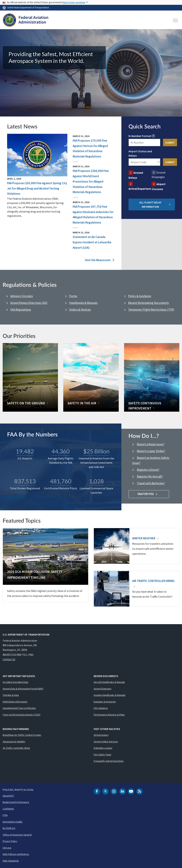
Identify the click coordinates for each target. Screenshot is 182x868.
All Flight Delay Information (155, 204)
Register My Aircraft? (150, 476)
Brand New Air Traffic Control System (22, 735)
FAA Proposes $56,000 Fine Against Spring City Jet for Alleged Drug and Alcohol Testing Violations (37, 188)
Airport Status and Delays (140, 153)
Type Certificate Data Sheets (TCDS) (22, 715)
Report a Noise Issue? (151, 444)
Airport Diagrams (102, 689)
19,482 (25, 451)
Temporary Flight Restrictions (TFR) (151, 310)
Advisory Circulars (22, 296)
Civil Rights (8, 809)
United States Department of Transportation (28, 7)
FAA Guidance (101, 708)
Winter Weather (145, 538)
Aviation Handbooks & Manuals (110, 695)
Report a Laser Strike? (151, 451)
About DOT (8, 796)
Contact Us (9, 659)
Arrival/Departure (140, 189)
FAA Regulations (21, 310)
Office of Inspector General (17, 835)
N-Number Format (140, 136)
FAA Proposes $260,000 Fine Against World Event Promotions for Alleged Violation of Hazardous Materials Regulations (91, 181)
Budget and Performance (16, 802)
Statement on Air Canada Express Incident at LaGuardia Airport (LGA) (92, 242)
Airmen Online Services (106, 742)
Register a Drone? (148, 470)
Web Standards (11, 861)
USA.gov (7, 848)
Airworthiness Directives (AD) (29, 303)
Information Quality (13, 822)
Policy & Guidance (140, 296)
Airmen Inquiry (101, 735)
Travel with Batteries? (151, 483)
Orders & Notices (80, 310)
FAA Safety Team (102, 755)
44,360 (61, 451)
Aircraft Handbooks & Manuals (109, 682)
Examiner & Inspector (105, 702)
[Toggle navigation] (176, 20)
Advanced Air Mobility (14, 742)
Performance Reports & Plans (109, 715)
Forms (73, 296)
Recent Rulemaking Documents (148, 303)
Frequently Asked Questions (109, 761)
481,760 (61, 481)
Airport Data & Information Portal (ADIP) (23, 689)
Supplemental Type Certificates (19, 708)
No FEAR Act (9, 828)
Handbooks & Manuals (83, 303)
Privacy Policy (10, 841)
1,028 (96, 481)
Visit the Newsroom (100, 260)
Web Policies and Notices (16, 854)
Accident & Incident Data (15, 682)
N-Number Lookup (103, 748)
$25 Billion (96, 451)
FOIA (5, 815)
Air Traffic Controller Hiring (16, 748)
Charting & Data (11, 695)
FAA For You (149, 494)
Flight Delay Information (15, 702)
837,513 (25, 481)
